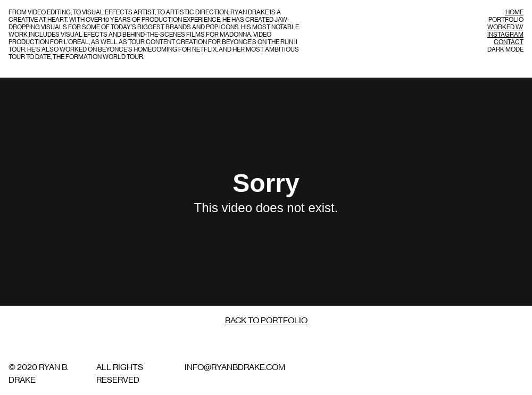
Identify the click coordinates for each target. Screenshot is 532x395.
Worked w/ (505, 27)
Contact (509, 42)
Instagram (505, 35)
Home (514, 12)
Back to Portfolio (266, 321)
